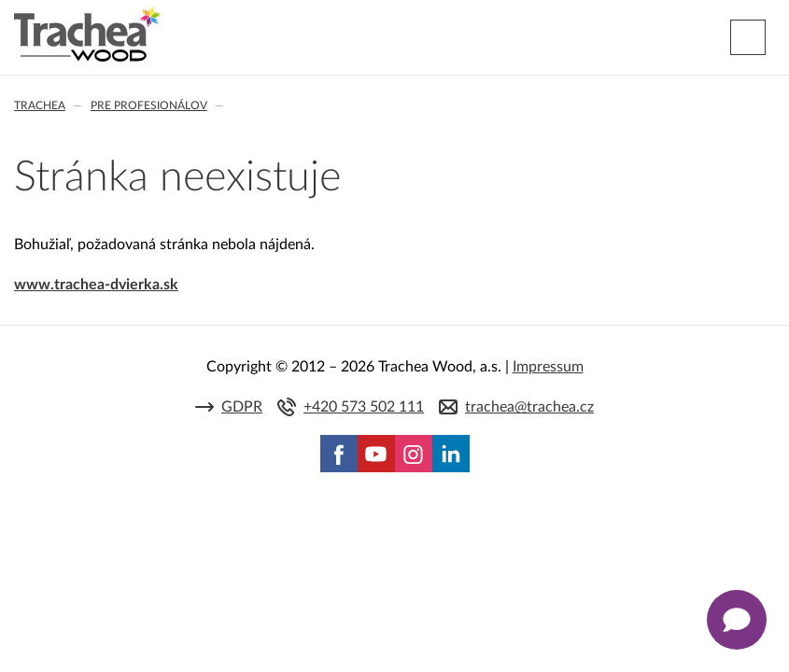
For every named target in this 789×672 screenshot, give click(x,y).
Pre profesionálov (149, 105)
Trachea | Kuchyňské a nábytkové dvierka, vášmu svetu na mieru (87, 35)
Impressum (548, 367)
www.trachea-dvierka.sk (96, 285)
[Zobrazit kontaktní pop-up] (737, 620)
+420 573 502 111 (364, 407)
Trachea (40, 105)
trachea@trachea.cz (529, 407)
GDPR (242, 407)
